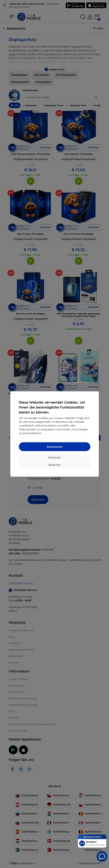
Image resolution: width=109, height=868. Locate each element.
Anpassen (54, 457)
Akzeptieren (55, 447)
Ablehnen (54, 465)
